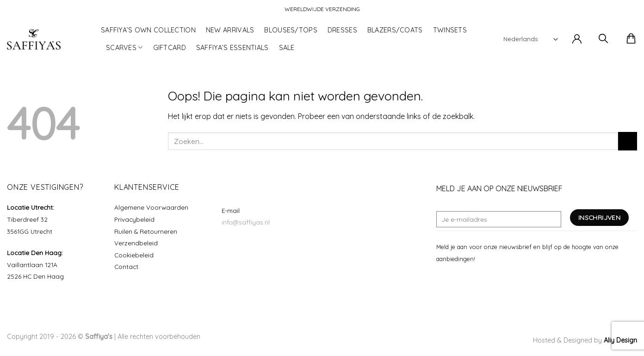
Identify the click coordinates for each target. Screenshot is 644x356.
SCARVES (124, 47)
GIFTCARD (170, 48)
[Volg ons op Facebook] (442, 281)
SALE (287, 48)
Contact (126, 266)
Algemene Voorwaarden (151, 207)
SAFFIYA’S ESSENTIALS (232, 48)
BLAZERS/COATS (395, 30)
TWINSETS (450, 30)
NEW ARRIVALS (230, 30)
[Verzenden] (628, 141)
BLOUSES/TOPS (291, 30)
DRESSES (342, 30)
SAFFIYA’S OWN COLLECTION (148, 30)
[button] (577, 39)
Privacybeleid (134, 219)
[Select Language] (530, 39)
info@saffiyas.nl (246, 222)
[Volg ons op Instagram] (453, 281)
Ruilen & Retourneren (146, 231)
